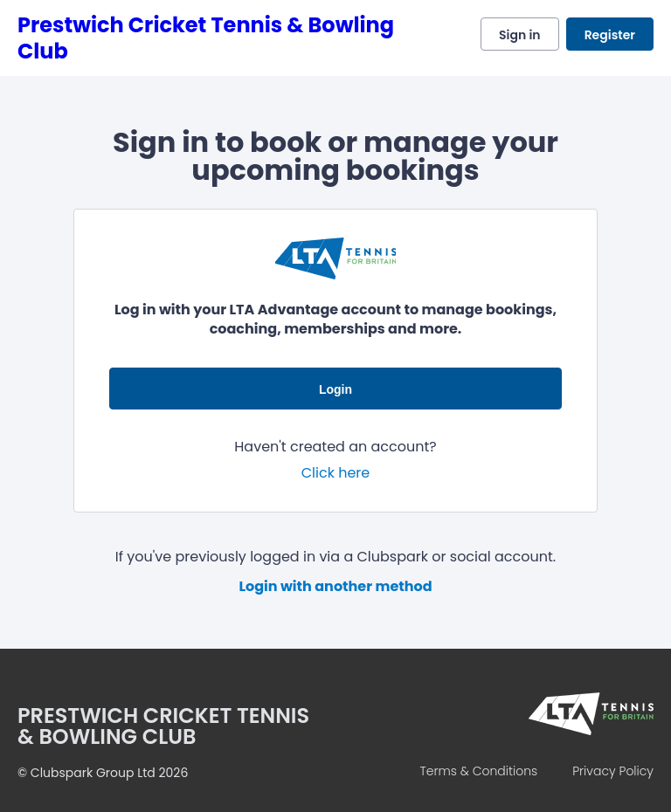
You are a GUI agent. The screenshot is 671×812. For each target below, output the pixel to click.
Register (610, 35)
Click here (336, 473)
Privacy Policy (613, 771)
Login (335, 389)
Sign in (520, 35)
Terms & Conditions (478, 771)
